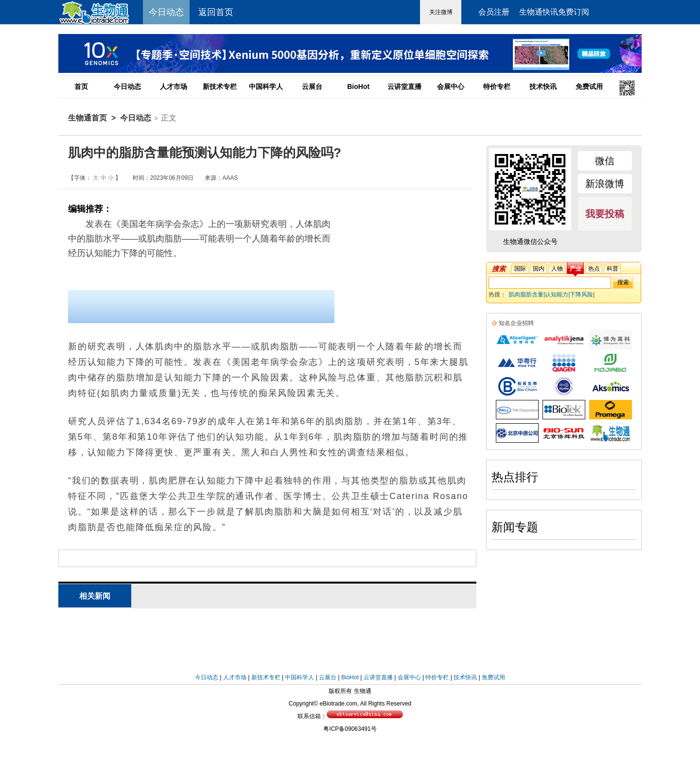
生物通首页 (87, 118)
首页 (81, 86)
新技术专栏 (220, 86)
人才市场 (174, 86)
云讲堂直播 (404, 86)
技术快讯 (543, 86)
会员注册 (494, 12)
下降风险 (581, 294)
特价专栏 (497, 86)
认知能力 (557, 294)
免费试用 (589, 86)
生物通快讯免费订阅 (554, 12)
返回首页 (216, 12)
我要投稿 (605, 214)
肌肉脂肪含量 (526, 294)
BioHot (358, 86)
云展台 (312, 86)
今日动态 (127, 86)
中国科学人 (266, 86)
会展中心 (451, 86)
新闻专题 (515, 527)
